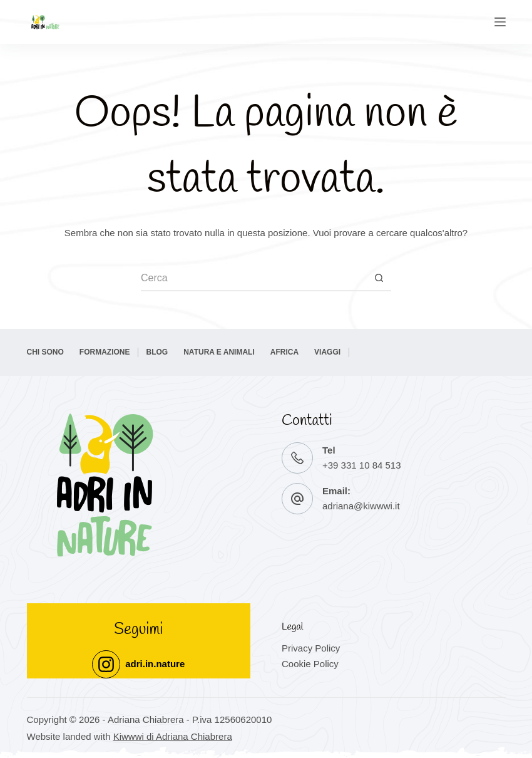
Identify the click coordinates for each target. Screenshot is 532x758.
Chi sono (45, 352)
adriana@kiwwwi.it (361, 506)
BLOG (157, 352)
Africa (284, 352)
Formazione (105, 352)
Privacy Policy (311, 648)
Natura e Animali (219, 352)
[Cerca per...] (253, 279)
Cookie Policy (310, 664)
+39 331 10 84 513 (362, 465)
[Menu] (500, 22)
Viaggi (327, 352)
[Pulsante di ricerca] (379, 279)
